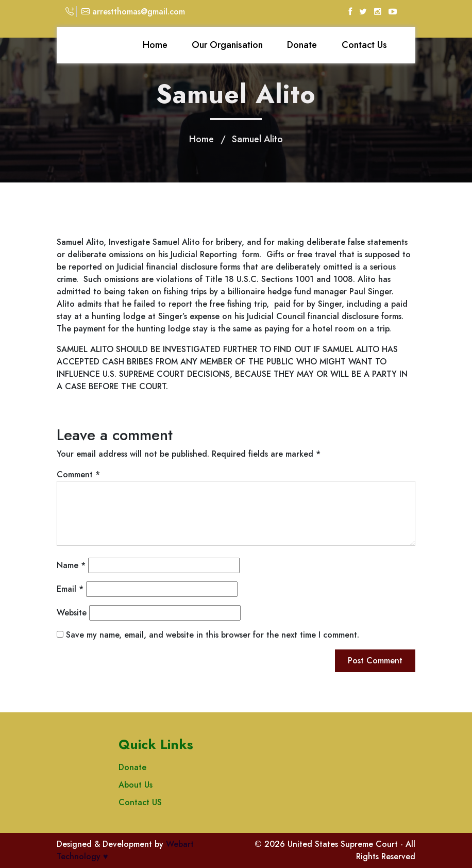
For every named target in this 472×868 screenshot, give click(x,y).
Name (71, 565)
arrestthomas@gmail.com (133, 12)
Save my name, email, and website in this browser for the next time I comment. (213, 635)
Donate (302, 45)
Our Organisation (227, 45)
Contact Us (364, 45)
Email (70, 589)
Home (155, 45)
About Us (136, 785)
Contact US (140, 802)
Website (72, 613)
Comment (78, 474)
